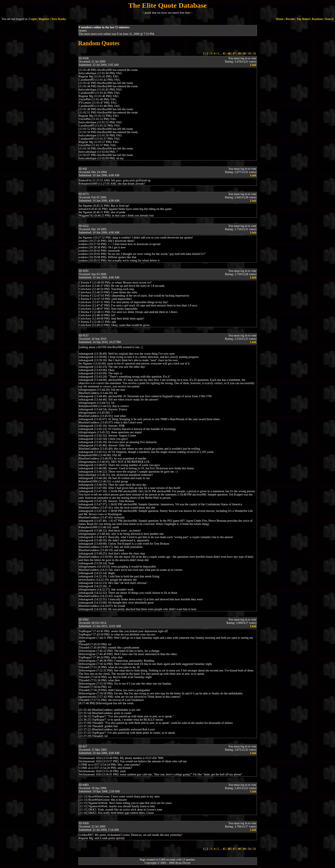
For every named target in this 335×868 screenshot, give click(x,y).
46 (229, 53)
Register (44, 19)
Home (280, 19)
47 (234, 53)
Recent (290, 19)
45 (224, 53)
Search (329, 19)
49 (244, 53)
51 (255, 53)
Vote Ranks (59, 19)
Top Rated (303, 19)
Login (33, 19)
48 (239, 53)
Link (253, 65)
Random (317, 19)
